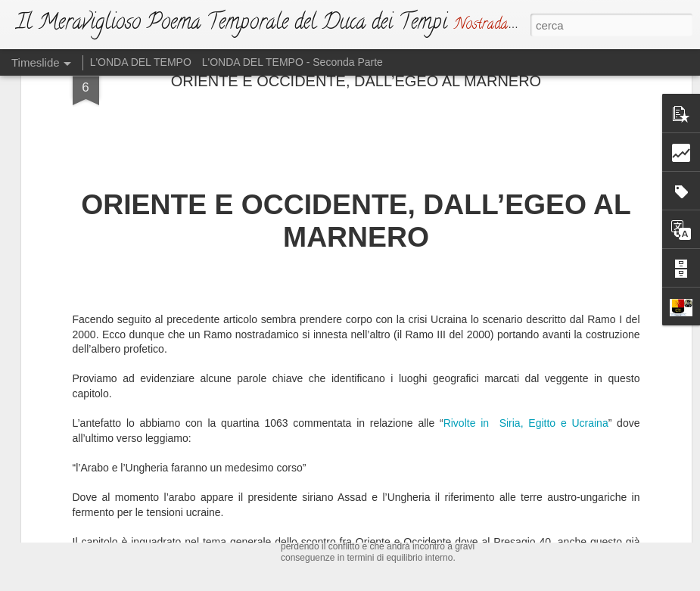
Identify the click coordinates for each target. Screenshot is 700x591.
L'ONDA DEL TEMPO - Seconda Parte (292, 62)
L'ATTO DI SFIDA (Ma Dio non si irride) (399, 465)
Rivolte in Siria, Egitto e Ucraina (526, 248)
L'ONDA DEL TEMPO (141, 62)
